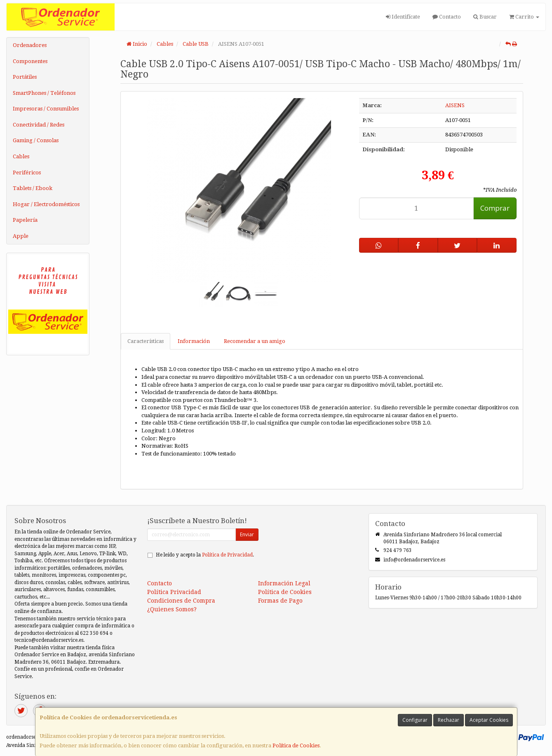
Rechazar (449, 720)
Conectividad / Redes (39, 125)
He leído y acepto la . (205, 555)
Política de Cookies (296, 745)
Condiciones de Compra (181, 601)
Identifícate (403, 17)
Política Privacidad (174, 592)
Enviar (247, 534)
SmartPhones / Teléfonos (44, 93)
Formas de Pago (280, 601)
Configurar (415, 720)
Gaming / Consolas (36, 140)
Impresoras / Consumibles (46, 109)
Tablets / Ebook (33, 188)
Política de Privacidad (227, 555)
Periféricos (27, 173)
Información (194, 341)
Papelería (25, 220)
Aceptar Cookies (489, 720)
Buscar (485, 17)
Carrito (524, 17)
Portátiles (25, 77)
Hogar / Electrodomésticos (46, 204)
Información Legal (284, 583)
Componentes (30, 61)
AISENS (455, 105)
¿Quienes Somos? (172, 609)
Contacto (447, 17)
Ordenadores (30, 45)
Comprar (495, 208)
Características (146, 341)
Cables (21, 156)
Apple (21, 236)
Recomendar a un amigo (255, 341)
